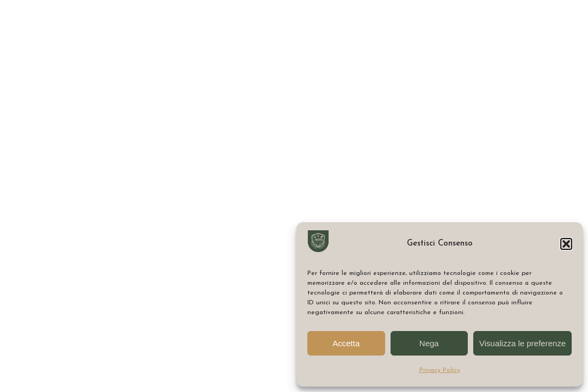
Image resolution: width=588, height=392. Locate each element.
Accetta (346, 343)
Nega (429, 343)
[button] (566, 244)
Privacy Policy (440, 370)
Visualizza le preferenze (522, 343)
